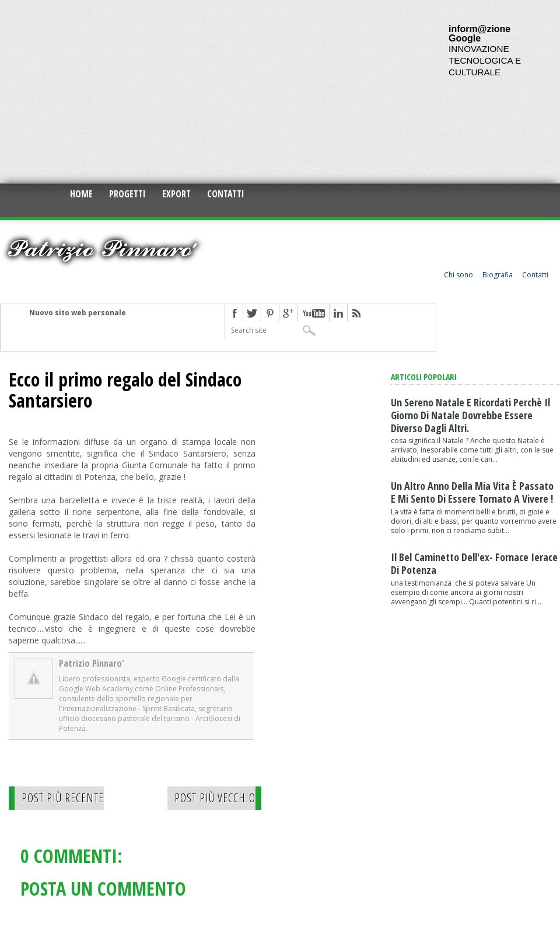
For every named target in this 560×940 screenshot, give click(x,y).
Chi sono (459, 275)
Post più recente (63, 798)
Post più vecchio (215, 798)
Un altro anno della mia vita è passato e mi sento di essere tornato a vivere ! (472, 492)
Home (81, 194)
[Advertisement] (169, 90)
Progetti (127, 194)
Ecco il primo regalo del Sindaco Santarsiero (125, 390)
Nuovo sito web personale (78, 313)
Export (176, 194)
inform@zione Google (480, 34)
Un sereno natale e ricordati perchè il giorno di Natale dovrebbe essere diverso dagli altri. (470, 415)
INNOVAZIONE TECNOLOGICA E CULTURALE (485, 60)
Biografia (498, 275)
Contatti (226, 194)
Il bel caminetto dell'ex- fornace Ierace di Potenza (474, 563)
